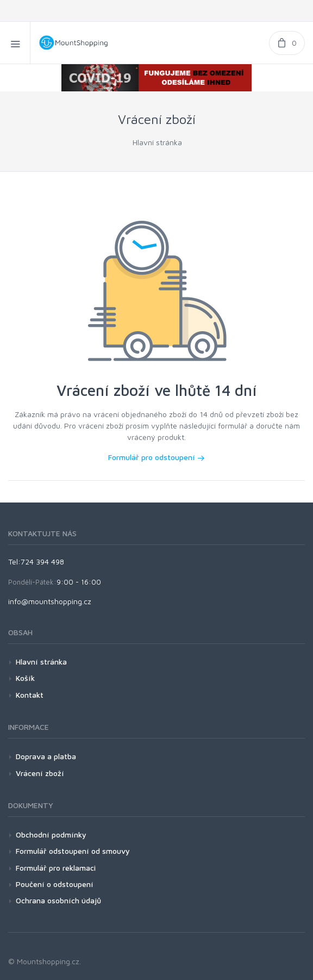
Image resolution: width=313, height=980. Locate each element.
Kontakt (30, 695)
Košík (25, 678)
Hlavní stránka (157, 142)
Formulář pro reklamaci (56, 868)
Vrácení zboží (40, 773)
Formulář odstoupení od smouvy (73, 851)
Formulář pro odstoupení (156, 457)
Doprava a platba (46, 756)
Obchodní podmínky (51, 835)
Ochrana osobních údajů (58, 900)
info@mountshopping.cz (50, 601)
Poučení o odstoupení (55, 884)
